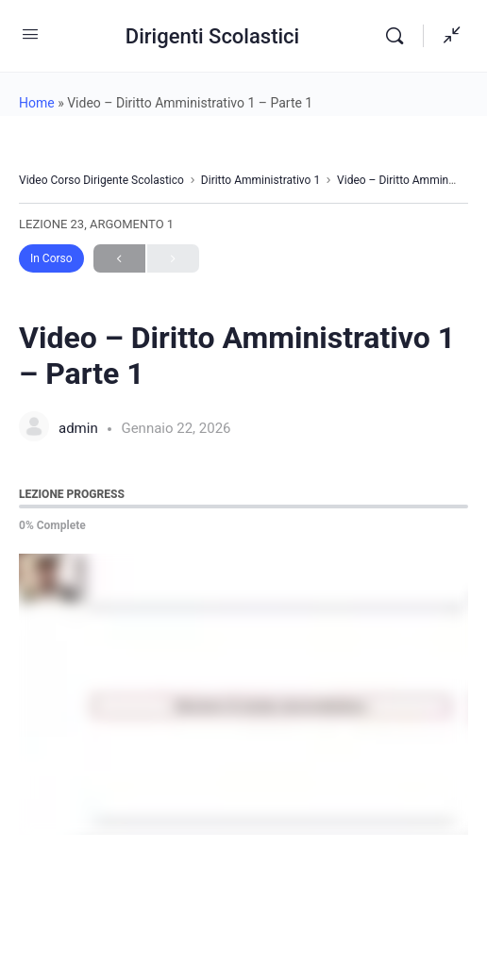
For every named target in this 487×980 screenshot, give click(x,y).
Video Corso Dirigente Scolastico (101, 180)
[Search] (399, 36)
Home (37, 103)
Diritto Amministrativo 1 (260, 180)
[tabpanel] (243, 694)
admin (80, 428)
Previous (119, 259)
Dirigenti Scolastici (212, 36)
